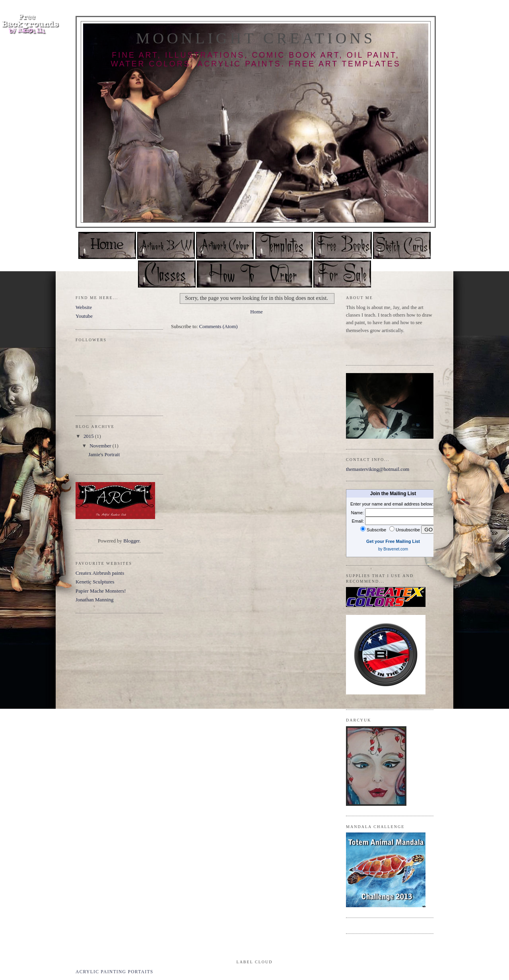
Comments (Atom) (219, 327)
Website (84, 307)
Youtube (84, 316)
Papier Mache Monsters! (101, 591)
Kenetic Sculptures (95, 582)
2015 (89, 436)
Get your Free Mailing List (393, 541)
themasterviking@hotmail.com (378, 469)
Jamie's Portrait (104, 455)
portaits (140, 972)
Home (256, 312)
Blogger (131, 541)
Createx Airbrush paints (100, 573)
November (101, 446)
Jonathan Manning (94, 600)
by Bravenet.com (393, 549)
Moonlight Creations (256, 38)
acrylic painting (101, 972)
